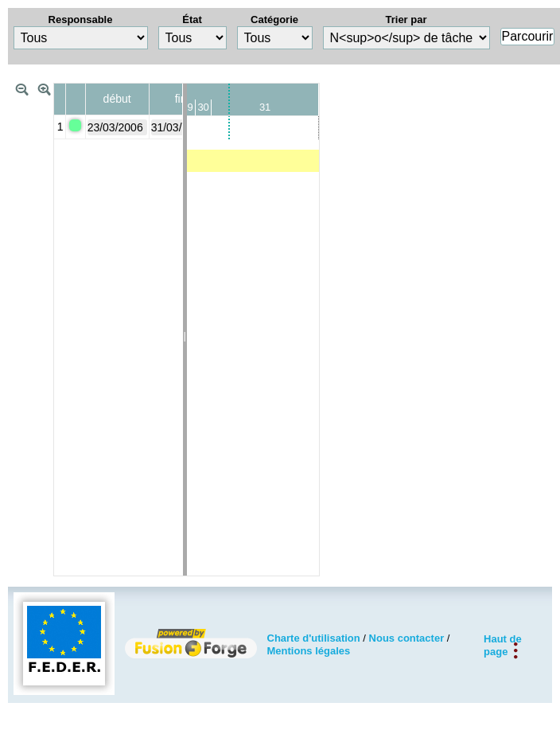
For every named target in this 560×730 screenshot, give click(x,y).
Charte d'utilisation (314, 638)
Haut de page (503, 644)
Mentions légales (309, 651)
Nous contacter (407, 638)
